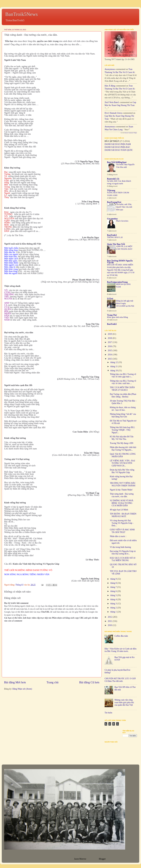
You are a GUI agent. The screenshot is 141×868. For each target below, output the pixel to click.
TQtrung (111, 190)
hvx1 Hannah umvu (113, 113)
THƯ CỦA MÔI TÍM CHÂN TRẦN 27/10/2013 (122, 389)
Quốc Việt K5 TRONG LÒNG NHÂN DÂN (123, 455)
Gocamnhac (112, 219)
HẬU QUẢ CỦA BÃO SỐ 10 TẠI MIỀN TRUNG (123, 559)
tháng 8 (114, 583)
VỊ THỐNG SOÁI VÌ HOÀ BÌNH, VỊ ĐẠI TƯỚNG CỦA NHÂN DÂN (122, 503)
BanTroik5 (112, 324)
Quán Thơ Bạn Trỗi (116, 244)
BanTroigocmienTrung (117, 282)
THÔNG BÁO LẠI (115, 237)
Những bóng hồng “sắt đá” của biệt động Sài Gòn (123, 415)
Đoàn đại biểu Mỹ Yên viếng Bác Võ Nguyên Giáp (122, 471)
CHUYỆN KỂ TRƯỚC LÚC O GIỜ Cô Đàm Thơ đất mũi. (120, 680)
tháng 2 (114, 608)
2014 (110, 355)
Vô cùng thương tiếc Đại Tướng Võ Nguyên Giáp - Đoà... (122, 523)
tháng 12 (114, 362)
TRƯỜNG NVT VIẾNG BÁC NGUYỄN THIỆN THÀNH (123, 484)
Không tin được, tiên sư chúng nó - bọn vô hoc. (123, 409)
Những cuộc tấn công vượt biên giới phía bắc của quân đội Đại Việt (124, 702)
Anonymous (110, 69)
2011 (110, 621)
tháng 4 (114, 599)
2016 (110, 346)
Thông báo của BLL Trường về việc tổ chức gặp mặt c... (123, 375)
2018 (110, 338)
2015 (110, 350)
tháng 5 (114, 595)
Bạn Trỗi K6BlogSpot (117, 162)
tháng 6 (114, 591)
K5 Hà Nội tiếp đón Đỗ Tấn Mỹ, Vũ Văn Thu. (122, 438)
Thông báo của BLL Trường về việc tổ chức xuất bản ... (123, 382)
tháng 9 (114, 579)
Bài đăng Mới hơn (15, 682)
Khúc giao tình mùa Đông (117, 317)
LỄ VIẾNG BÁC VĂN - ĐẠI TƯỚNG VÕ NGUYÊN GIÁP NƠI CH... (122, 463)
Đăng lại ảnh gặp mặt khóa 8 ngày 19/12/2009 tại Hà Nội (125, 303)
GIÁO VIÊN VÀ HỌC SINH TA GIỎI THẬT (122, 531)
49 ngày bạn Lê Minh (119, 510)
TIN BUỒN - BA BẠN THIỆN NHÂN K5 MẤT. (123, 515)
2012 (110, 617)
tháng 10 (114, 371)
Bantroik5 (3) (113, 179)
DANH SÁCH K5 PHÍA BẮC (117, 147)
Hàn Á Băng (110, 86)
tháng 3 (114, 604)
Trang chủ (53, 682)
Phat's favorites (122, 221)
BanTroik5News (22, 14)
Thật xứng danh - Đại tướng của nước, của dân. (122, 495)
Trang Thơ (112, 315)
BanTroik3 (112, 235)
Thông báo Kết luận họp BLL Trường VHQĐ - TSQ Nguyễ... (122, 430)
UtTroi (110, 299)
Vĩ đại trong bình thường (120, 547)
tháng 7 (114, 587)
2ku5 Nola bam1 (112, 102)
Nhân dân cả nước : (118, 536)
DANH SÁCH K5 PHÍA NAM (118, 144)
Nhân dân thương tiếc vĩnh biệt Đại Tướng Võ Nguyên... (123, 449)
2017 (110, 342)
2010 (110, 625)
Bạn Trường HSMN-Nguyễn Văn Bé (120, 262)
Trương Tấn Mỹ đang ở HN (122, 443)
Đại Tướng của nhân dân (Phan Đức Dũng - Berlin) (123, 395)
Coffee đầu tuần (121, 636)
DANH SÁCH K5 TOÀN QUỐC (119, 150)
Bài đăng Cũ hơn (89, 682)
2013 (110, 359)
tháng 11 (114, 366)
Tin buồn (108, 713)
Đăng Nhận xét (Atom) (22, 689)
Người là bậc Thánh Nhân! (121, 490)
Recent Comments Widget (131, 133)
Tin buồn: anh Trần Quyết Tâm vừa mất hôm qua (124, 207)
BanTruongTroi (114, 202)
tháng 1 (114, 612)
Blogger (102, 859)
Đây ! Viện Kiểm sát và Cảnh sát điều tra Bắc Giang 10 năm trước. (120, 650)
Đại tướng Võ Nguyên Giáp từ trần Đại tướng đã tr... (123, 553)
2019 (110, 334)
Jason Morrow (80, 859)
